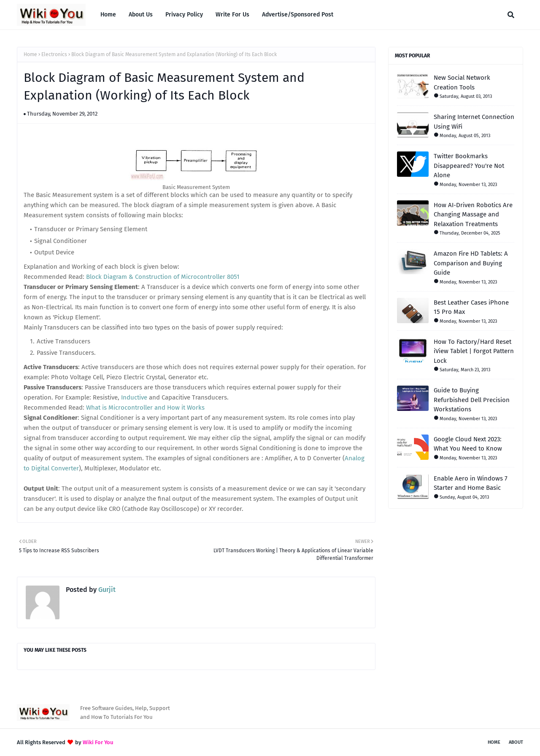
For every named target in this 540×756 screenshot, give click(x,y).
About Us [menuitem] (141, 15)
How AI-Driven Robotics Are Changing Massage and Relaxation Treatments (473, 215)
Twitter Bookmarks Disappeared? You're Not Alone (469, 166)
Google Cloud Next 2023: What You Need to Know (468, 444)
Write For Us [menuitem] (232, 15)
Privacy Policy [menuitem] (184, 15)
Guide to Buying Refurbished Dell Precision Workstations (472, 400)
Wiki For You (98, 742)
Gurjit (106, 590)
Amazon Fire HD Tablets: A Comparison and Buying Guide (471, 263)
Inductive (134, 397)
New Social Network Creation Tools (462, 82)
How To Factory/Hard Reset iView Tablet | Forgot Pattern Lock (474, 351)
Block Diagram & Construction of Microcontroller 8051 (163, 277)
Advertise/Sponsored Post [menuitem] (298, 15)
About (516, 742)
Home (30, 54)
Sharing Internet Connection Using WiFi (474, 122)
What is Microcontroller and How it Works (145, 408)
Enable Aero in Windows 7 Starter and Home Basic (471, 483)
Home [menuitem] (108, 15)
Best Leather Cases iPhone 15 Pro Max (471, 307)
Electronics (54, 54)
